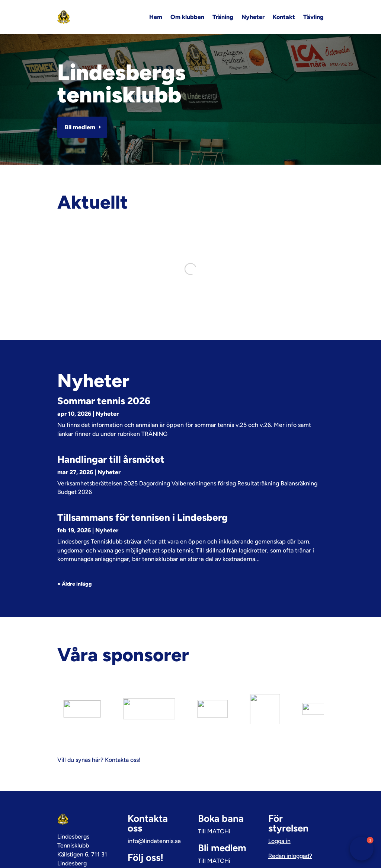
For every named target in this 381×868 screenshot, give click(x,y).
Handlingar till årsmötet (111, 459)
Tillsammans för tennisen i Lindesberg (143, 517)
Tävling (313, 17)
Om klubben (187, 17)
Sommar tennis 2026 (104, 401)
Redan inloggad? (290, 826)
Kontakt (284, 17)
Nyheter (253, 17)
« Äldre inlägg (75, 584)
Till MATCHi (214, 801)
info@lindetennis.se (154, 811)
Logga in (279, 811)
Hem (156, 17)
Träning (223, 17)
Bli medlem (80, 127)
